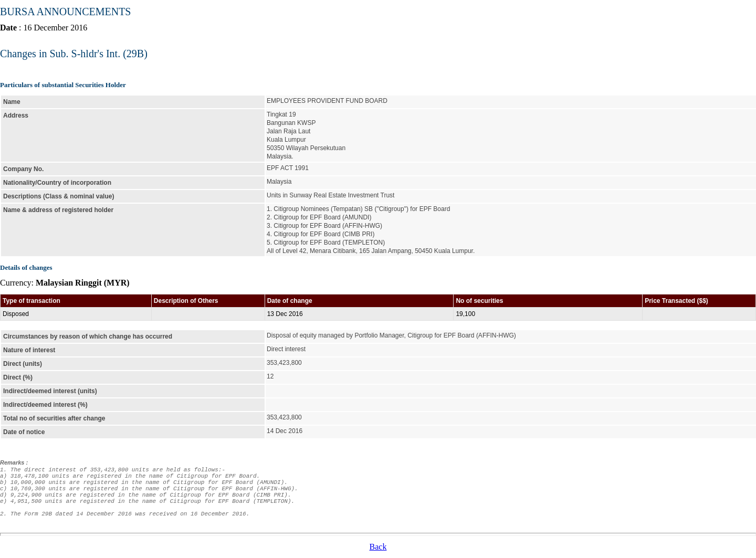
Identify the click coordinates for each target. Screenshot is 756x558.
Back (378, 547)
